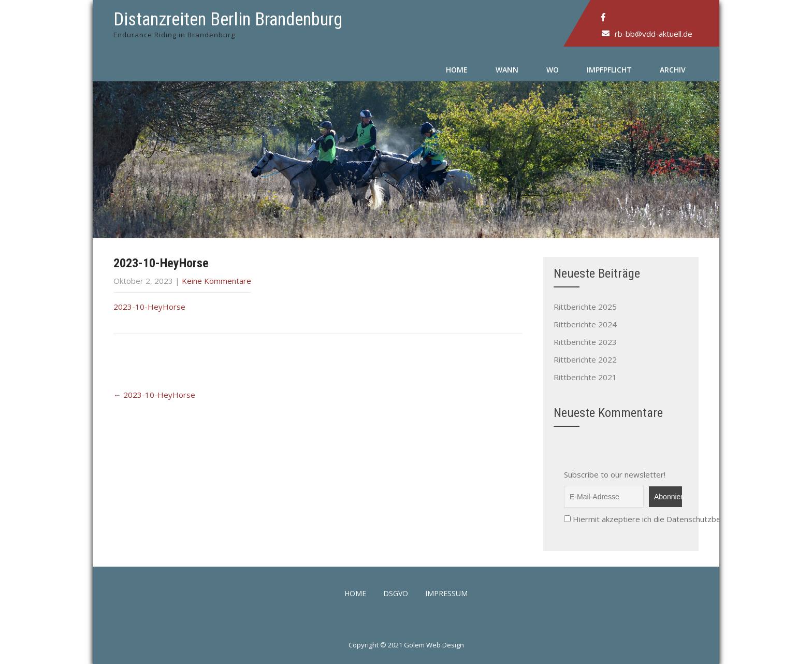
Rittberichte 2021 (585, 377)
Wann (507, 70)
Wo (553, 70)
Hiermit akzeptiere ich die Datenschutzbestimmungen (664, 519)
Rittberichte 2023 (585, 342)
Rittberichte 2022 (585, 359)
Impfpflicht (609, 70)
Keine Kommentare (216, 281)
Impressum (446, 594)
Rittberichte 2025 (585, 307)
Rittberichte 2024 (585, 324)
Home (457, 70)
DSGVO (396, 594)
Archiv (673, 70)
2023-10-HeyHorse (149, 307)
